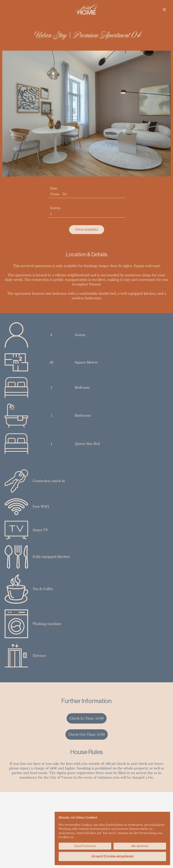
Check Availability (87, 230)
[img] (164, 10)
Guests (55, 208)
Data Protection (85, 846)
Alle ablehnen (140, 846)
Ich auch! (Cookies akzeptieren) (112, 856)
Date (54, 188)
